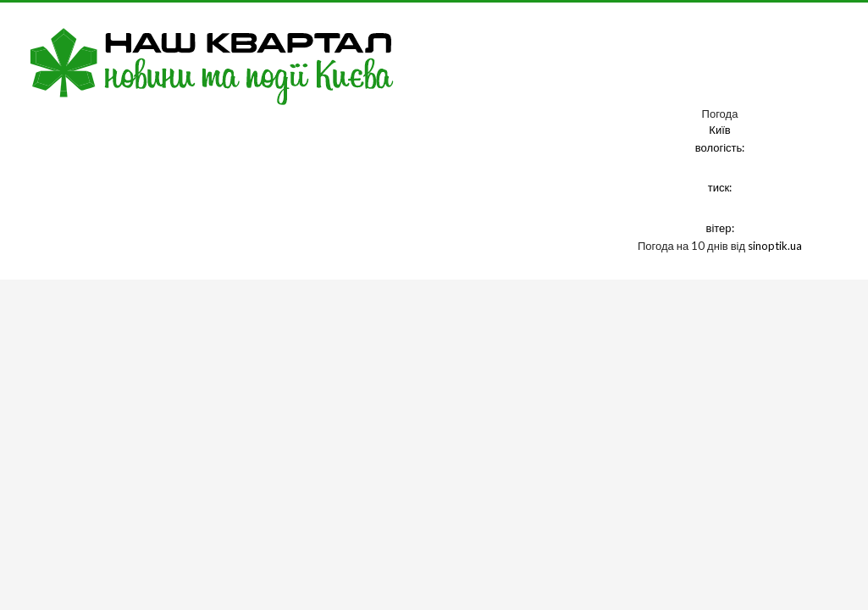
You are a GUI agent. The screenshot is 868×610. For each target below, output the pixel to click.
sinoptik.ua (775, 246)
